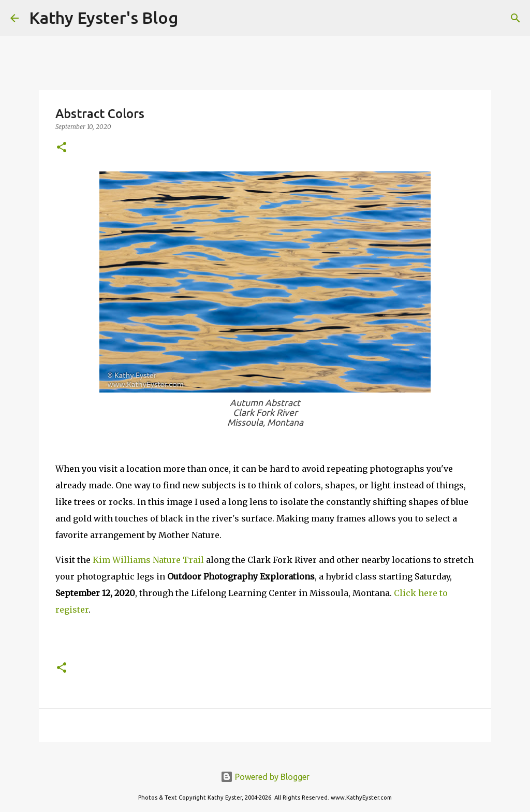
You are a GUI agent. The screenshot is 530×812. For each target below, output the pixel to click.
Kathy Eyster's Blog (104, 18)
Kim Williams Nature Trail (148, 560)
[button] (62, 148)
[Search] (193, 18)
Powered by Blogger (265, 777)
